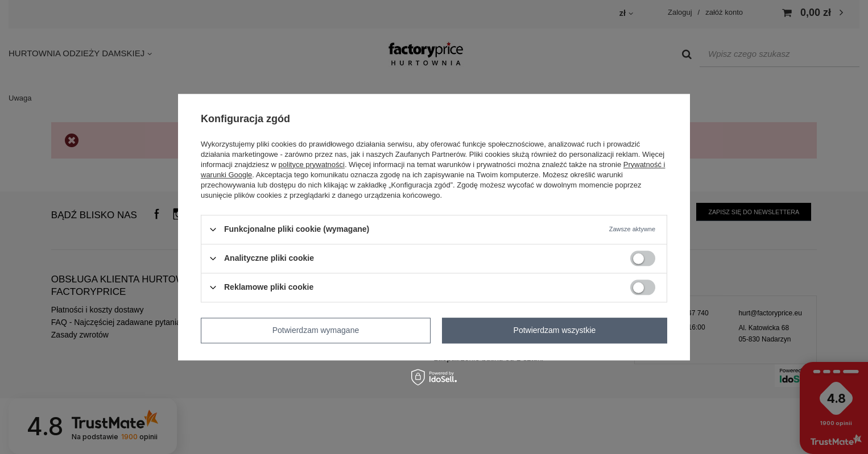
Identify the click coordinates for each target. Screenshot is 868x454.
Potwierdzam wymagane (316, 330)
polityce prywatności (312, 164)
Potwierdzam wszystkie (555, 330)
